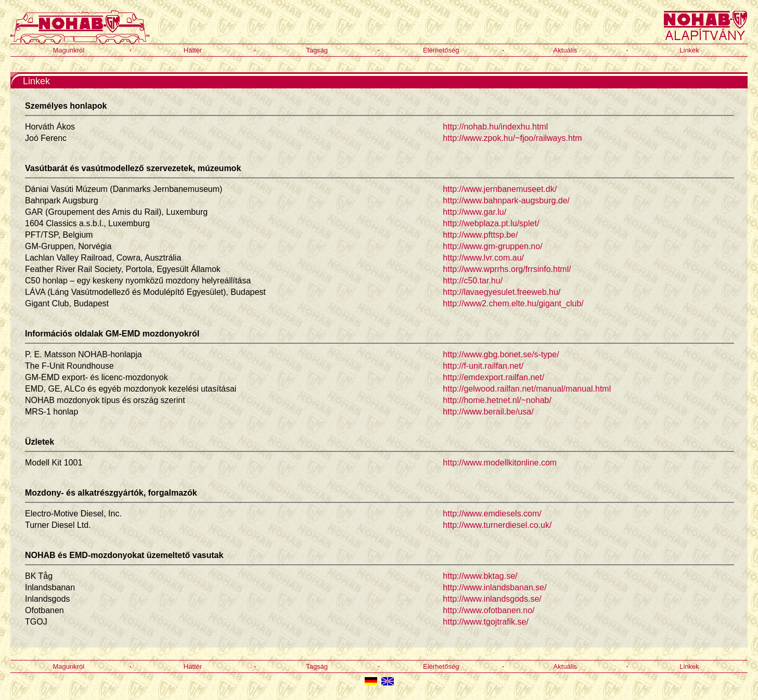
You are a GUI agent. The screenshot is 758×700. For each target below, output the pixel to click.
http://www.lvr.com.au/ (483, 258)
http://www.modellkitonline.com (500, 463)
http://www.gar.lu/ (474, 212)
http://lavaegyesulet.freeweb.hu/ (502, 292)
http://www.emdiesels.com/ (492, 514)
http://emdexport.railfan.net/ (493, 377)
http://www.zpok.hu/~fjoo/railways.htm (512, 138)
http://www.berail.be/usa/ (488, 412)
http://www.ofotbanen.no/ (489, 610)
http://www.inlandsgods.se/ (492, 599)
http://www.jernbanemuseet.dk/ (500, 189)
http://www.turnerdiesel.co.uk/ (497, 525)
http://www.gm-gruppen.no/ (492, 246)
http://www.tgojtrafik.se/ (486, 622)
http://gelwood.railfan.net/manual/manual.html (527, 389)
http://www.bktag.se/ (480, 576)
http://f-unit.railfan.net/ (483, 366)
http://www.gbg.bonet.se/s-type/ (501, 354)
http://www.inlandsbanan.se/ (494, 587)
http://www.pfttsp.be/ (480, 235)
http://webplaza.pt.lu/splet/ (491, 223)
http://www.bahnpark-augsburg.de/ (506, 200)
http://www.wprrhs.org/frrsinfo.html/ (507, 269)
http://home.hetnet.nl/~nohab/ (497, 400)
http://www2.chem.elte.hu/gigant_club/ (513, 303)
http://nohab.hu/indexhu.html (495, 127)
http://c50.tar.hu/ (473, 281)
